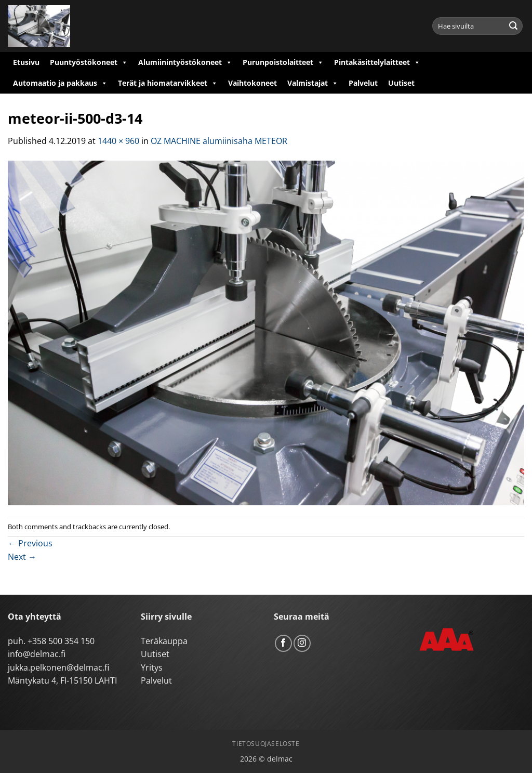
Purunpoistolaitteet (283, 62)
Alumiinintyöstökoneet (185, 62)
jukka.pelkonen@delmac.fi (58, 667)
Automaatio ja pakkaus (60, 83)
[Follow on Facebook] (283, 643)
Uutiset (401, 83)
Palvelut (363, 83)
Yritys (152, 667)
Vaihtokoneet (252, 83)
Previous (30, 543)
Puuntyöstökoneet (89, 62)
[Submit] (513, 26)
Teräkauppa (164, 641)
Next (22, 557)
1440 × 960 (118, 141)
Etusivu (26, 62)
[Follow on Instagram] (302, 643)
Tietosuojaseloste (266, 744)
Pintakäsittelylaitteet (377, 62)
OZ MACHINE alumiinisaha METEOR (219, 141)
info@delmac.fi (37, 654)
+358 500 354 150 (61, 641)
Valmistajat (313, 83)
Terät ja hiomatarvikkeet (168, 83)
